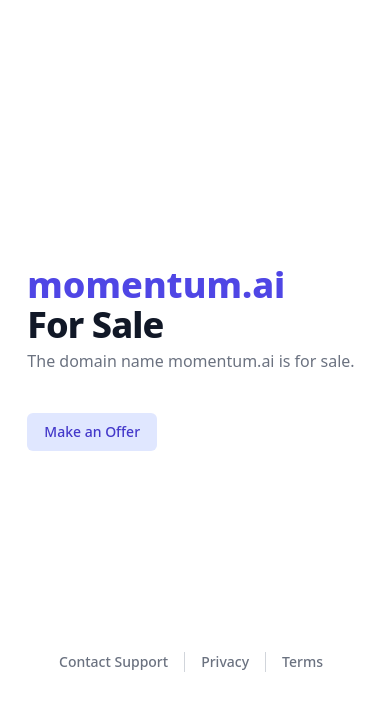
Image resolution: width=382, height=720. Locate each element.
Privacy (225, 661)
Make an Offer (92, 431)
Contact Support (113, 661)
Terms (302, 661)
